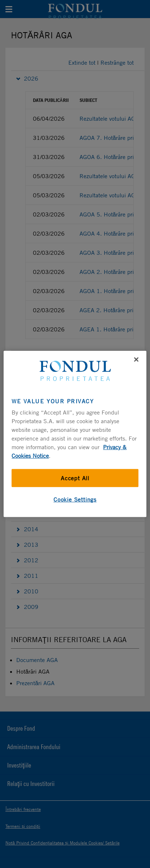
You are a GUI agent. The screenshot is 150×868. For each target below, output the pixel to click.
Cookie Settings (75, 499)
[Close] (136, 360)
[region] (75, 434)
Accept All (75, 478)
